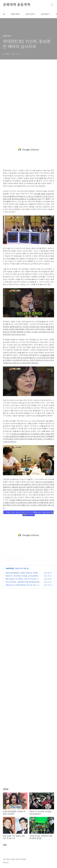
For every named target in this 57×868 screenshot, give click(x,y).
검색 (47, 5)
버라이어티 (10, 568)
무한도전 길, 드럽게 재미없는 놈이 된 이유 (21, 585)
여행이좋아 (15, 14)
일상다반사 (30, 14)
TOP (52, 860)
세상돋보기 (45, 14)
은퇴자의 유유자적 (17, 5)
